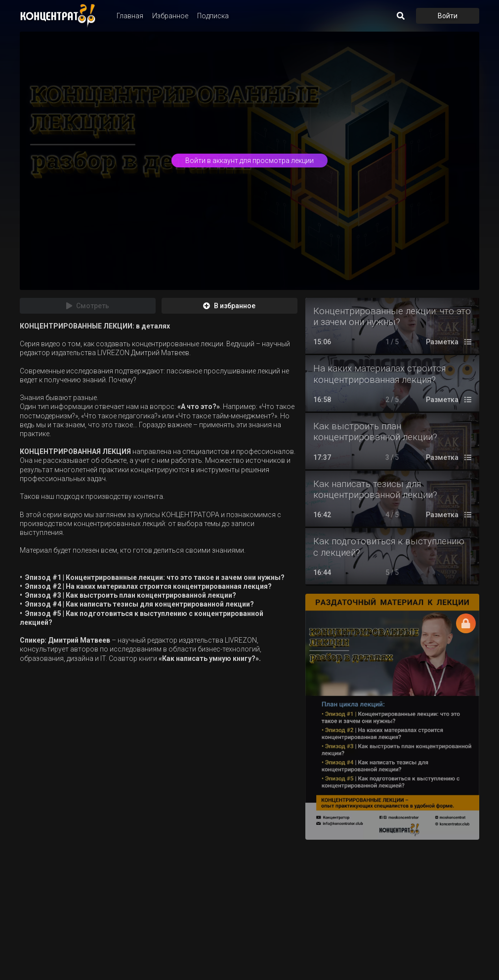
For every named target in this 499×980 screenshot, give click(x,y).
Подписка (213, 16)
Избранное (170, 16)
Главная (130, 16)
